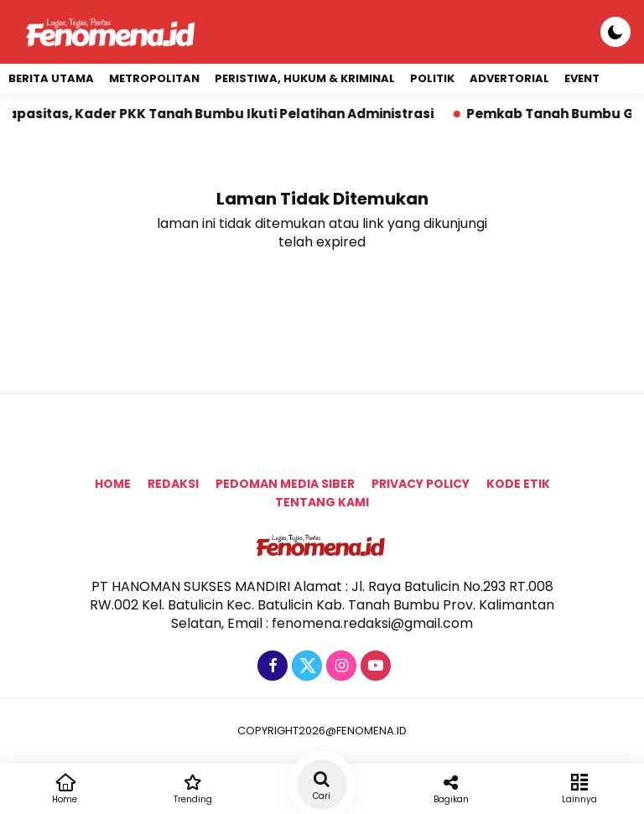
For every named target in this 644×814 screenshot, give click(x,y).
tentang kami (322, 502)
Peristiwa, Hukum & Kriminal (305, 78)
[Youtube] (374, 666)
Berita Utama (51, 78)
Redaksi (173, 484)
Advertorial (509, 78)
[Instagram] (339, 666)
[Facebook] (270, 666)
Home (113, 484)
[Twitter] (305, 666)
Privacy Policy (421, 484)
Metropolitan (154, 78)
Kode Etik (518, 484)
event (582, 78)
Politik (432, 78)
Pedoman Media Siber (285, 484)
